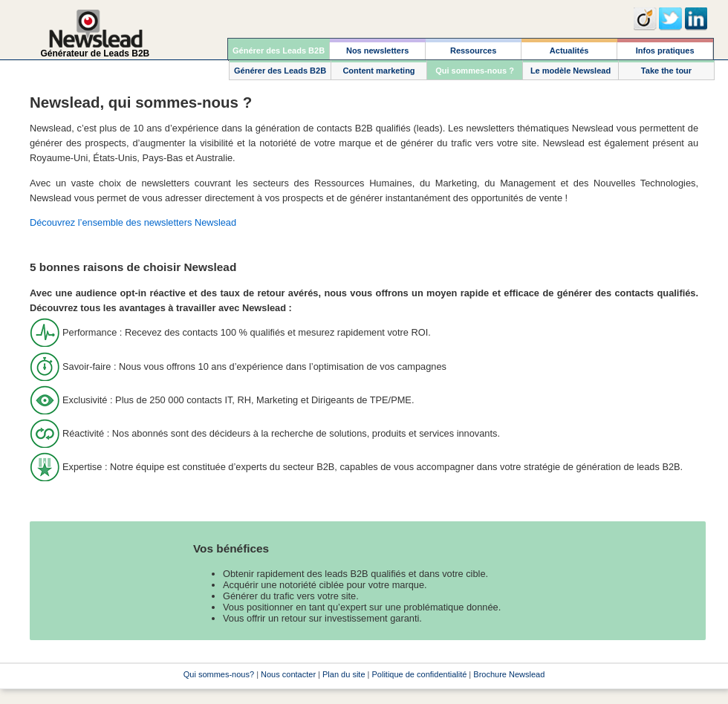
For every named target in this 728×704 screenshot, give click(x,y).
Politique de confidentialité (420, 674)
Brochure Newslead (509, 674)
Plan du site (344, 674)
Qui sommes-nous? (219, 674)
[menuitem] (279, 49)
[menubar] (471, 49)
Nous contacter (288, 674)
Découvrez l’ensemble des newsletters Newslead (133, 222)
